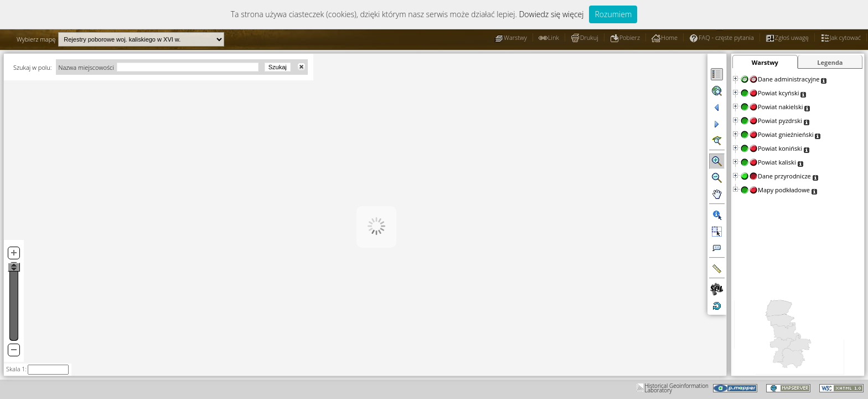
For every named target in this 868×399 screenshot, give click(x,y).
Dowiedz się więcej (551, 14)
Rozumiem (613, 14)
